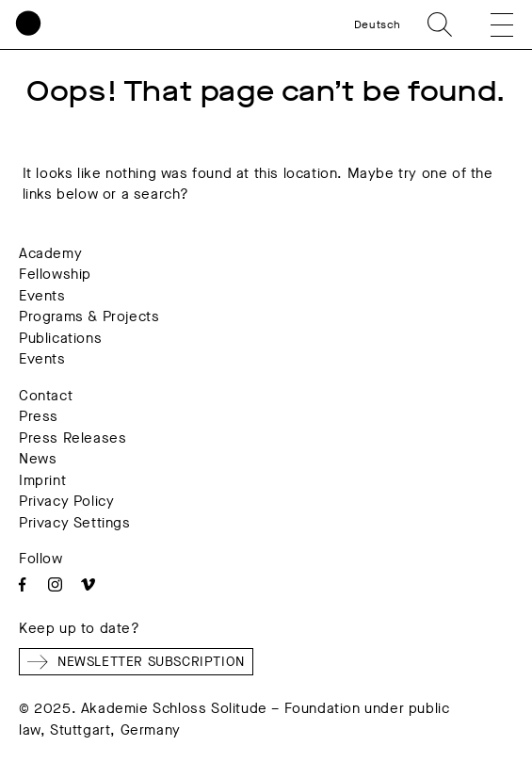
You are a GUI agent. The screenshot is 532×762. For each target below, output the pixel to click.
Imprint (42, 480)
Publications (60, 338)
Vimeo (88, 584)
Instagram (55, 584)
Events (42, 296)
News (38, 459)
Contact (46, 396)
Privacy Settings (75, 523)
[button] (489, 24)
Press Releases (73, 438)
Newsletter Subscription (136, 662)
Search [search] (440, 24)
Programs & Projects (89, 316)
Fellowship (55, 274)
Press (39, 416)
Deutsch (378, 24)
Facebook (22, 584)
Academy (50, 253)
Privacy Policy (66, 501)
